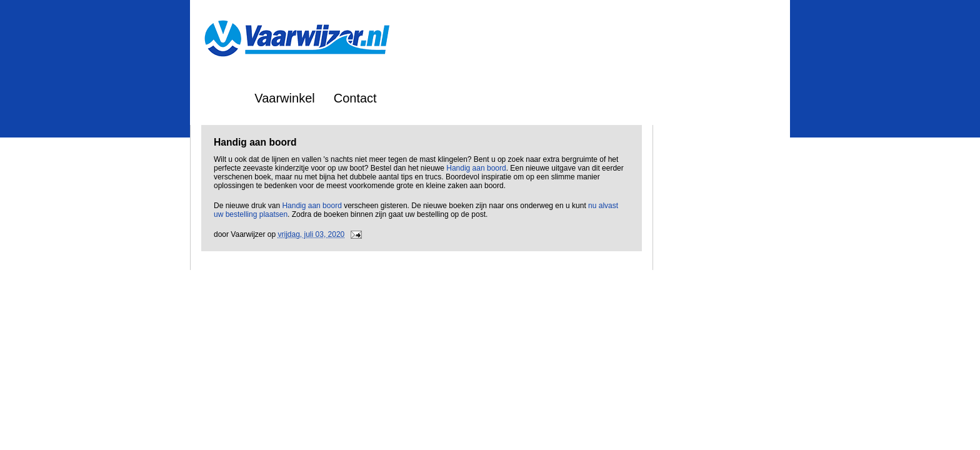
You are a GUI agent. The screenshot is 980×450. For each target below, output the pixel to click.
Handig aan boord (476, 168)
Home (219, 98)
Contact (355, 98)
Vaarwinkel (284, 98)
